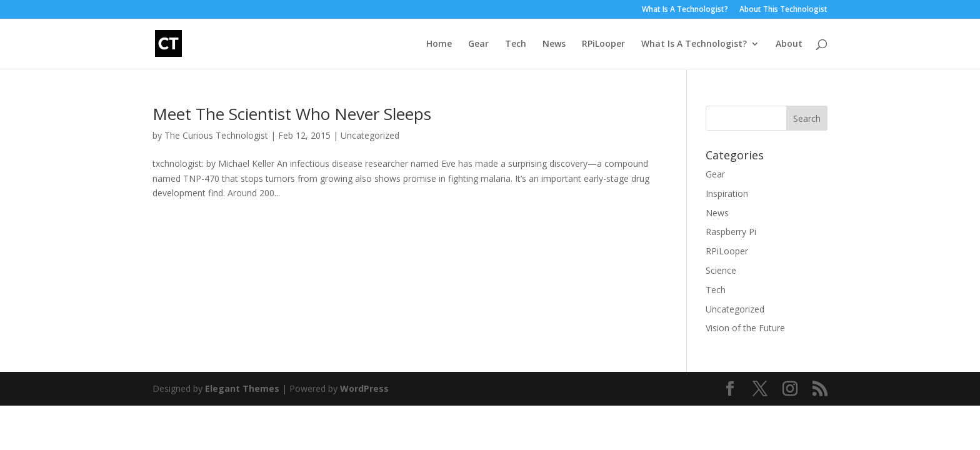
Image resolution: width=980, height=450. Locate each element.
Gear (478, 44)
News (554, 44)
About (789, 44)
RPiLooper (603, 44)
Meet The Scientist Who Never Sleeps (292, 114)
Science (721, 270)
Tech (516, 44)
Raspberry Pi (731, 232)
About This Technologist (783, 10)
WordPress (364, 388)
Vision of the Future (745, 328)
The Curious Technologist (216, 135)
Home (439, 44)
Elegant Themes (242, 388)
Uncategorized (370, 135)
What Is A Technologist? (685, 10)
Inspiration (727, 193)
